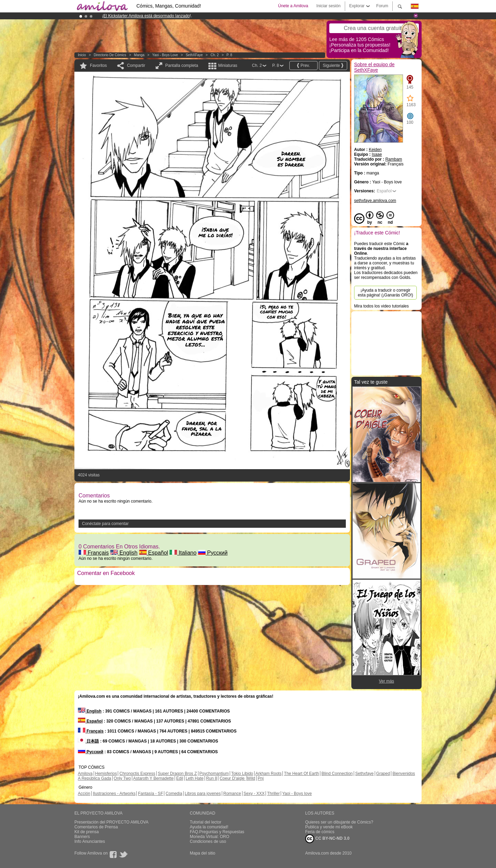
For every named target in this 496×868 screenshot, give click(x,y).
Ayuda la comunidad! (209, 827)
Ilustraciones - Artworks (114, 794)
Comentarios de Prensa (96, 827)
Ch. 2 (215, 55)
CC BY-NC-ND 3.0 (327, 839)
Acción (84, 794)
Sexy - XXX (254, 794)
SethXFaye (194, 55)
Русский (213, 553)
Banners (82, 837)
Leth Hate (195, 778)
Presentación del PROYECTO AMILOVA (111, 822)
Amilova (85, 774)
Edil (180, 778)
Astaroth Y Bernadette (154, 778)
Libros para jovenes (203, 794)
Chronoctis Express (137, 774)
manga (139, 55)
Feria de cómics (320, 832)
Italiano (183, 553)
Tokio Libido (242, 774)
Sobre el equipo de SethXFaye (374, 67)
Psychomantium (214, 774)
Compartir (136, 65)
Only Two (122, 778)
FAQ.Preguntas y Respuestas (217, 832)
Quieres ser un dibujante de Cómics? (339, 822)
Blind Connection (337, 774)
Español (154, 553)
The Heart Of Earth (302, 774)
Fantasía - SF (151, 794)
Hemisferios (106, 774)
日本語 (88, 741)
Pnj (261, 778)
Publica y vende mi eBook (329, 827)
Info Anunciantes (90, 841)
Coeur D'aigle (233, 778)
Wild (251, 778)
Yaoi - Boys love (165, 55)
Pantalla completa (182, 65)
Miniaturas (228, 65)
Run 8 (211, 778)
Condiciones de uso (208, 841)
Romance (232, 794)
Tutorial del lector (206, 822)
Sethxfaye (364, 774)
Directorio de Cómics (110, 55)
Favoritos (98, 65)
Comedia (174, 794)
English (124, 553)
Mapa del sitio (203, 853)
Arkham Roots (268, 774)
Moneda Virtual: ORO (210, 837)
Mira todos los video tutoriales (381, 306)
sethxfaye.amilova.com (375, 201)
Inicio (82, 55)
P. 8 (230, 55)
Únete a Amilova (293, 6)
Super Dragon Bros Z (177, 774)
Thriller (273, 794)
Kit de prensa (87, 832)
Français (94, 553)
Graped (383, 774)
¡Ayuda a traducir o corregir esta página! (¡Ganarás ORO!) (386, 293)
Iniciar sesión (329, 6)
